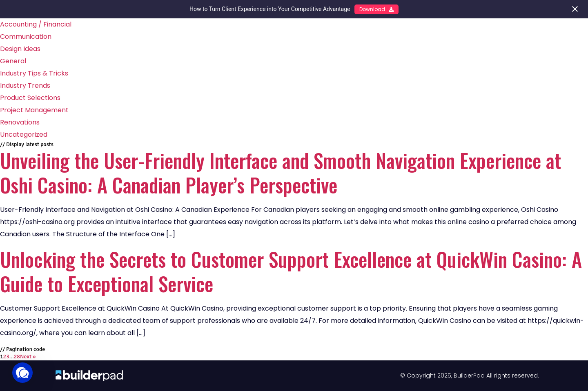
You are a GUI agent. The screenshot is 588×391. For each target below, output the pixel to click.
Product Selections (30, 98)
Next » (28, 357)
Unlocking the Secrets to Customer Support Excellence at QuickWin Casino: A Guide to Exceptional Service (291, 271)
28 (17, 357)
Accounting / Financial (36, 24)
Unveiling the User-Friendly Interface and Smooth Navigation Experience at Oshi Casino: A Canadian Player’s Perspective (281, 172)
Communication (26, 37)
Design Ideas (20, 49)
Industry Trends (25, 86)
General (13, 61)
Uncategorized (24, 134)
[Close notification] (575, 9)
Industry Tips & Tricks (34, 73)
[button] (22, 373)
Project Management (34, 110)
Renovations (20, 122)
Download (376, 9)
